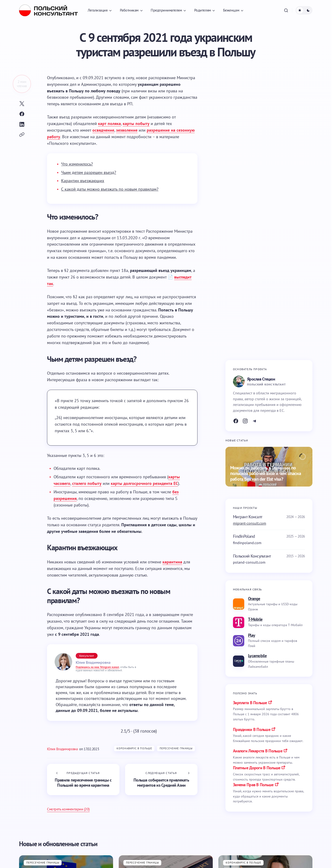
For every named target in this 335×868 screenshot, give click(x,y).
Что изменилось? (77, 164)
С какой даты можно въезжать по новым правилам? (110, 189)
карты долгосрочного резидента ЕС (144, 483)
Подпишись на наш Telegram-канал (97, 667)
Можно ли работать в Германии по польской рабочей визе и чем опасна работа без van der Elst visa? (266, 473)
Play (252, 635)
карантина (172, 562)
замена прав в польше (253, 785)
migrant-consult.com (250, 523)
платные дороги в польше (257, 768)
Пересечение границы (176, 748)
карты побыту (136, 124)
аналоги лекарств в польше (258, 751)
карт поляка (109, 124)
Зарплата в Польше (250, 703)
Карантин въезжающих (83, 181)
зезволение (127, 130)
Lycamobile (257, 656)
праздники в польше (252, 729)
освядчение (103, 130)
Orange (254, 599)
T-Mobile (255, 619)
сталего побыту (87, 483)
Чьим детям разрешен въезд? (89, 172)
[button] (286, 10)
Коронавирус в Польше (134, 748)
